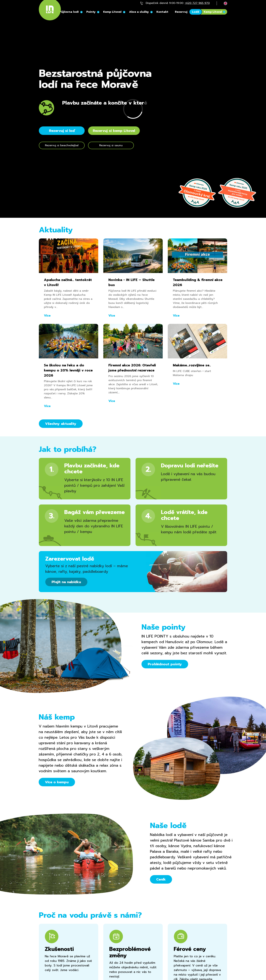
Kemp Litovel (112, 12)
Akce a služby (139, 12)
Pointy (91, 12)
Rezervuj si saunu (111, 145)
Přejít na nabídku (66, 582)
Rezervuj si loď (62, 131)
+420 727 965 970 (197, 3)
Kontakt (162, 12)
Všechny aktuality (61, 424)
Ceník (161, 879)
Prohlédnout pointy (165, 664)
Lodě (196, 12)
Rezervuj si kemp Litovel (114, 131)
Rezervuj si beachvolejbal (62, 145)
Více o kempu (57, 782)
